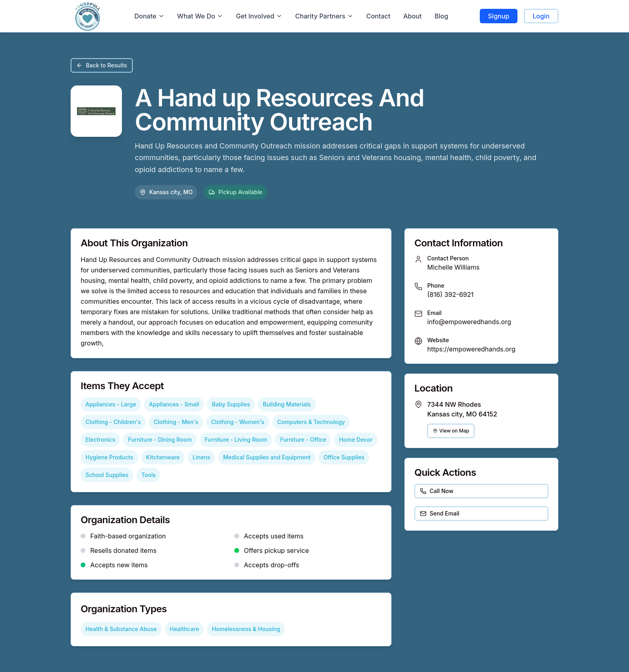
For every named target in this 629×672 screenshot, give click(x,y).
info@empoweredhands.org (469, 322)
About (412, 16)
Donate (149, 16)
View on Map (451, 431)
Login (541, 16)
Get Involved (259, 16)
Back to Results (102, 65)
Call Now (437, 491)
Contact (378, 16)
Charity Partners (324, 16)
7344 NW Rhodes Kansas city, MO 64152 (462, 409)
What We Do (200, 16)
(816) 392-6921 (450, 294)
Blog (441, 16)
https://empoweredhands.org (471, 349)
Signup (498, 16)
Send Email (440, 513)
